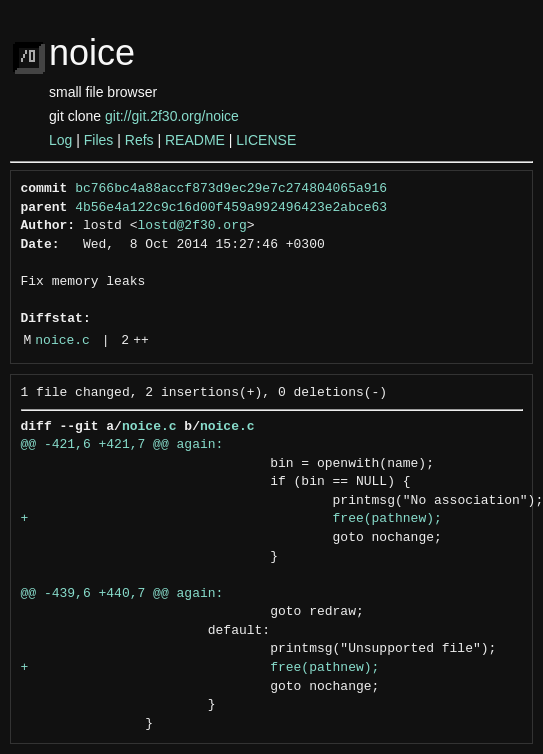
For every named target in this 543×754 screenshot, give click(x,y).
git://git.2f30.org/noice (172, 116)
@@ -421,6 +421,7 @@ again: (122, 445)
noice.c (62, 341)
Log (60, 140)
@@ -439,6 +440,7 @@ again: (122, 594)
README (195, 140)
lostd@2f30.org (192, 226)
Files (99, 140)
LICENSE (266, 140)
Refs (139, 140)
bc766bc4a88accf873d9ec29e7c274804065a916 (231, 189)
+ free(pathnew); (231, 519)
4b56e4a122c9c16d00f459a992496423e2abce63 (231, 208)
